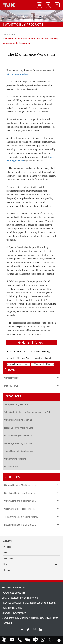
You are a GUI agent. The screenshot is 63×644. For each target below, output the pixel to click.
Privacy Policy (18, 613)
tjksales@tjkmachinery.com (24, 598)
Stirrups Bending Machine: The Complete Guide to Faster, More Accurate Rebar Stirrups (44, 352)
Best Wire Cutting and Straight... (20, 493)
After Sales (8, 558)
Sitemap (6, 613)
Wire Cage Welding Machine (18, 443)
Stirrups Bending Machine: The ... (20, 485)
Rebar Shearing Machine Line (19, 428)
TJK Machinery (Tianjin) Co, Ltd (31, 618)
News (14, 34)
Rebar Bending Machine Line (18, 436)
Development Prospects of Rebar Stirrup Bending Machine (20, 364)
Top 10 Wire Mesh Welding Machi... (21, 517)
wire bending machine (17, 74)
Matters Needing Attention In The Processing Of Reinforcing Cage (20, 358)
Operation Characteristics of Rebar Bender (44, 358)
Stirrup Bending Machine (16, 404)
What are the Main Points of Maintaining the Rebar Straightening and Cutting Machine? (44, 364)
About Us (7, 541)
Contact (7, 570)
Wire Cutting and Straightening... (20, 501)
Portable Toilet (11, 467)
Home (5, 34)
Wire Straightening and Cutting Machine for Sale (28, 412)
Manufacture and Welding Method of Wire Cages (20, 352)
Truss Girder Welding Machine (19, 451)
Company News (12, 378)
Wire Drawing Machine (15, 459)
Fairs (6, 553)
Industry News (11, 386)
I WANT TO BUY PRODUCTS (23, 25)
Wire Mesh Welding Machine (18, 420)
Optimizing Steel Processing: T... (20, 509)
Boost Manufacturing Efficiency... (20, 525)
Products (7, 547)
